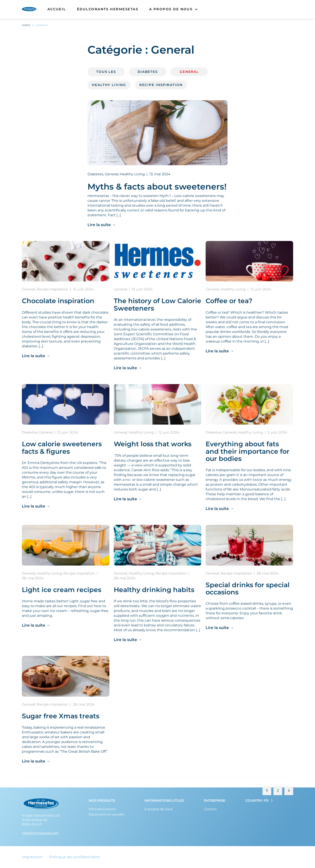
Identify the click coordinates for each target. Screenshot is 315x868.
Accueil (57, 11)
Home (26, 26)
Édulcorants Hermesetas (108, 11)
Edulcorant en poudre (107, 814)
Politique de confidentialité (74, 857)
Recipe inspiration (161, 86)
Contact (210, 809)
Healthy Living (109, 86)
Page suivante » (289, 792)
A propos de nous (171, 11)
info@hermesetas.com (40, 833)
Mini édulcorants (102, 809)
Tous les (106, 73)
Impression (32, 857)
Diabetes (148, 73)
